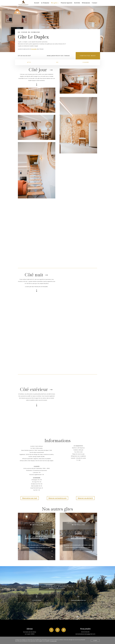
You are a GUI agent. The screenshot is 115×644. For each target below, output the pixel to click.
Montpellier (34, 49)
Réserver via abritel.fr (85, 498)
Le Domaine (45, 3)
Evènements (86, 3)
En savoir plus (53, 641)
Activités (77, 3)
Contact (95, 3)
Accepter (95, 640)
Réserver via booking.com (58, 498)
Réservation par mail (30, 498)
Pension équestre (67, 3)
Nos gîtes (54, 3)
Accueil (37, 3)
